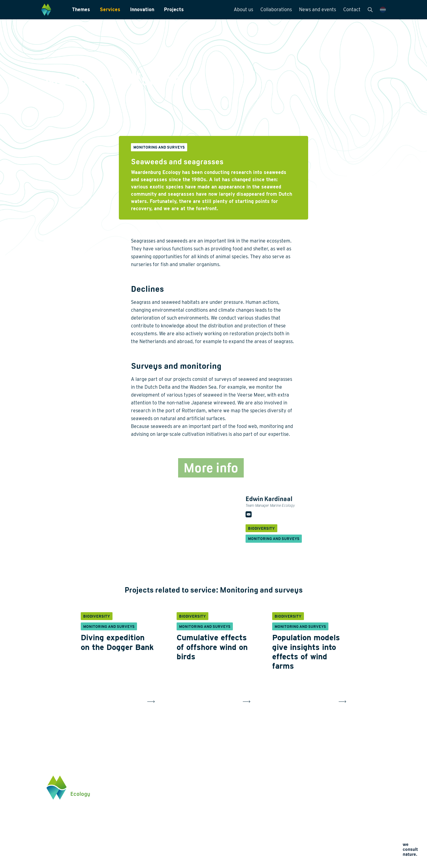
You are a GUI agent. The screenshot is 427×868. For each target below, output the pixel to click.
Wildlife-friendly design (147, 808)
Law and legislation (205, 837)
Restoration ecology (144, 835)
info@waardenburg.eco (349, 809)
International (198, 818)
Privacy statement (270, 834)
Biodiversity (136, 789)
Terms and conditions (273, 848)
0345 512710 (338, 804)
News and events (318, 10)
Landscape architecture (209, 808)
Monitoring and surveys (209, 789)
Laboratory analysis (205, 799)
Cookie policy (267, 841)
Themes (81, 10)
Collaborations (276, 10)
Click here (336, 829)
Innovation (142, 10)
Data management (204, 828)
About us (243, 10)
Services (110, 10)
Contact (352, 10)
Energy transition (141, 799)
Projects (174, 10)
